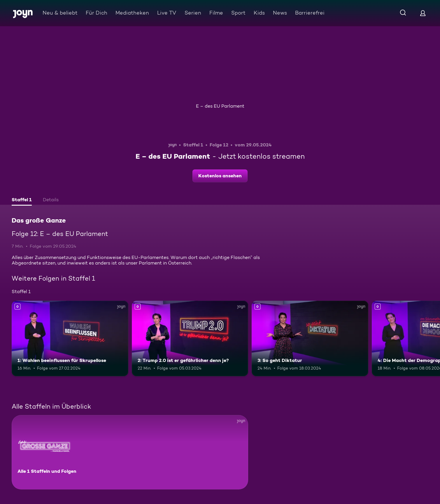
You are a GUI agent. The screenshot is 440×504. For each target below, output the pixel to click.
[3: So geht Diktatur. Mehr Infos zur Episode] (310, 339)
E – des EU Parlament (220, 106)
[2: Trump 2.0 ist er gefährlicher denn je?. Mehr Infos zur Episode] (190, 339)
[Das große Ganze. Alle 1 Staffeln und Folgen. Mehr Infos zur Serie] (130, 452)
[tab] (22, 200)
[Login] (423, 13)
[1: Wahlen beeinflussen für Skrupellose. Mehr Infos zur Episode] (70, 339)
